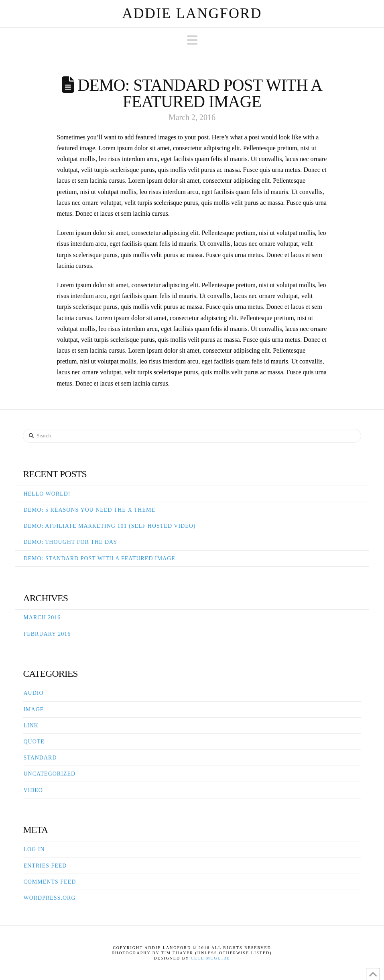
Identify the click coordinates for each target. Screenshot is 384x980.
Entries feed (45, 866)
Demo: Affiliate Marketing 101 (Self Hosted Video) (109, 526)
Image (34, 709)
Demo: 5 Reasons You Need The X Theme (89, 510)
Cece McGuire (211, 958)
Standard (40, 758)
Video (33, 790)
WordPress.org (49, 898)
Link (31, 726)
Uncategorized (49, 774)
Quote (34, 742)
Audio (33, 693)
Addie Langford (192, 13)
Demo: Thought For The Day (70, 542)
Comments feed (50, 882)
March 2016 (42, 618)
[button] (192, 40)
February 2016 (47, 634)
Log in (34, 849)
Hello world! (47, 494)
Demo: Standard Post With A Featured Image (99, 558)
